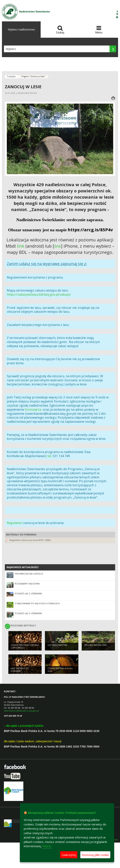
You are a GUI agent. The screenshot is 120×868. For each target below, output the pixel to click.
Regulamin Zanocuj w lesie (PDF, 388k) (30, 540)
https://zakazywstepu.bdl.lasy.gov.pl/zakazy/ (39, 294)
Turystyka (11, 76)
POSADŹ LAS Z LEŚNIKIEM (28, 593)
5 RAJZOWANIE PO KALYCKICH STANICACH (37, 603)
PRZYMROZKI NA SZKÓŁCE (29, 574)
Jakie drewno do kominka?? (20, 670)
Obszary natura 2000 (95, 645)
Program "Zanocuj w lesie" (33, 76)
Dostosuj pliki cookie (95, 855)
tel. (50, 456)
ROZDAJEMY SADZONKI (27, 584)
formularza (33, 410)
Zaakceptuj (69, 855)
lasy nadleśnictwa (57, 645)
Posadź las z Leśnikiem (28, 613)
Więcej (47, 846)
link (21, 246)
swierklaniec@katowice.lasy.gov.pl (21, 711)
